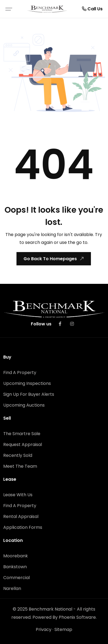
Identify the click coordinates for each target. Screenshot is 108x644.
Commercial (17, 578)
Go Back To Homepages (53, 259)
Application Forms (23, 527)
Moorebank (16, 556)
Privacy (44, 629)
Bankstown (15, 567)
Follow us (41, 324)
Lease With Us (18, 495)
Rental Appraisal (21, 516)
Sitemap (63, 629)
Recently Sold (18, 455)
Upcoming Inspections (27, 383)
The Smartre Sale (22, 434)
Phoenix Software (77, 617)
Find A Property (20, 373)
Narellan (12, 588)
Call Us (92, 9)
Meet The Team (20, 466)
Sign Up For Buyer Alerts (29, 394)
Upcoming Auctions (24, 405)
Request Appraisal (23, 444)
